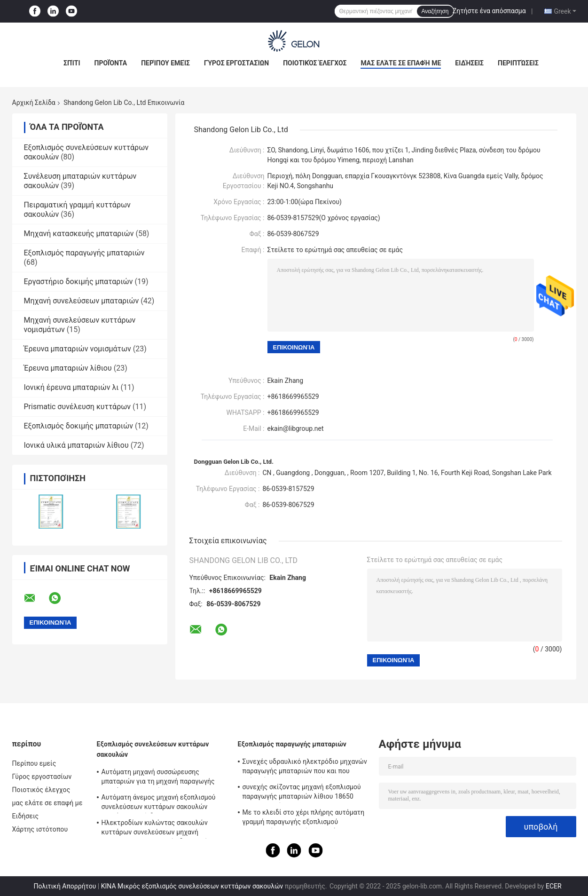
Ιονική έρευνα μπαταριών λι (71, 387)
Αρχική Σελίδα (34, 103)
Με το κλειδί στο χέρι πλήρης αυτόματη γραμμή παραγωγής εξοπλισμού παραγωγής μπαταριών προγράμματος (304, 818)
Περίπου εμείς (165, 63)
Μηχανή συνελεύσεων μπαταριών (82, 301)
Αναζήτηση (435, 11)
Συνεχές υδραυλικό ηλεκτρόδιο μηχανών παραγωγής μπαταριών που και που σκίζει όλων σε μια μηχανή (305, 768)
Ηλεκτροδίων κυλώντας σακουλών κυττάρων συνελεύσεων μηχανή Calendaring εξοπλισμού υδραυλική (155, 829)
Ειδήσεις (469, 63)
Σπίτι (72, 63)
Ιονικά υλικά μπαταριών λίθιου (76, 445)
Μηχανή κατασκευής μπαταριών (79, 234)
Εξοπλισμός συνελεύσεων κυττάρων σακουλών (153, 749)
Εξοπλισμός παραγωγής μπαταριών (84, 253)
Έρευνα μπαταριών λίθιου (68, 368)
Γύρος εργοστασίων (236, 63)
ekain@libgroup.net (296, 428)
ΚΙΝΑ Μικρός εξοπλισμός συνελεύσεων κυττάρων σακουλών (192, 886)
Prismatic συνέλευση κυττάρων (78, 407)
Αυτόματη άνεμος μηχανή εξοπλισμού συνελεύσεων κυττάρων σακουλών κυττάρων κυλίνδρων (159, 803)
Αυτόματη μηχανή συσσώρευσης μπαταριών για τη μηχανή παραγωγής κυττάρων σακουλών (158, 778)
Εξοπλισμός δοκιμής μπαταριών (78, 426)
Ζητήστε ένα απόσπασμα (489, 11)
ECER (554, 886)
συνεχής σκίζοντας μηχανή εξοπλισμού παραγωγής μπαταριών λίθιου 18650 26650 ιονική (302, 793)
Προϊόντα (111, 63)
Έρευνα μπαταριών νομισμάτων (78, 349)
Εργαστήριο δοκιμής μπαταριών (78, 281)
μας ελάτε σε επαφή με (401, 63)
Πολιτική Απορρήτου (65, 886)
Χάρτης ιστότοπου (40, 829)
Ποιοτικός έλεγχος (315, 63)
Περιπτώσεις (518, 63)
